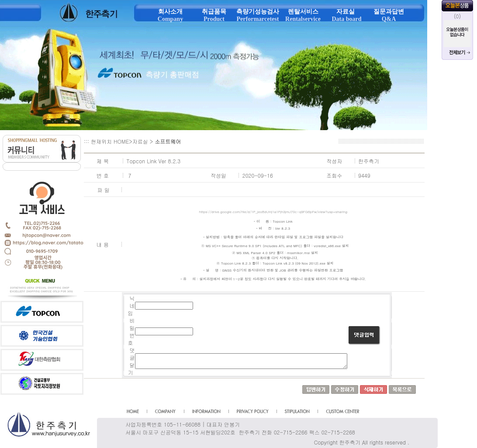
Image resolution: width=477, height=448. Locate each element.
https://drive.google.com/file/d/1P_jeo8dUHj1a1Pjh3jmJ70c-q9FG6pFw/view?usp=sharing (273, 212)
